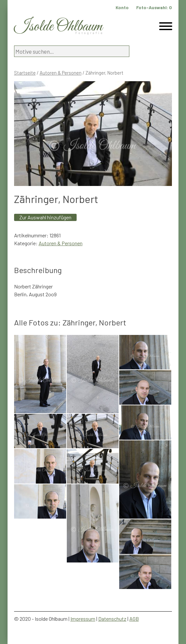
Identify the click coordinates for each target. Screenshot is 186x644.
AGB (134, 619)
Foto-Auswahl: (154, 7)
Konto (122, 7)
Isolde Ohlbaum (58, 27)
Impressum (83, 619)
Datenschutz (112, 619)
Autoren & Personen (61, 73)
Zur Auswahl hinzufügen (45, 217)
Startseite (25, 73)
